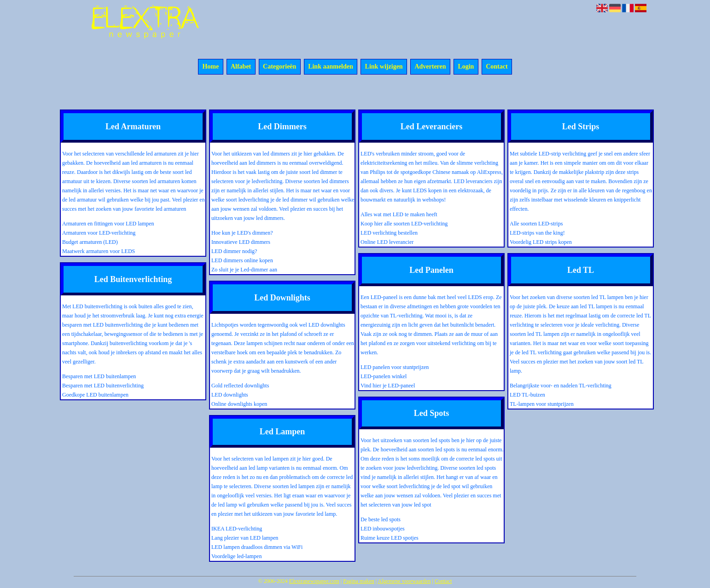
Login (466, 67)
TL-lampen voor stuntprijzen (542, 404)
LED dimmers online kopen (242, 260)
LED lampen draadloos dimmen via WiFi (257, 547)
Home (210, 67)
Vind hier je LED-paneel (388, 386)
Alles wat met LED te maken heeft (399, 214)
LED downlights (230, 395)
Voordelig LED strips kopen (541, 242)
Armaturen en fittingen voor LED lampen (108, 224)
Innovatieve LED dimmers (241, 242)
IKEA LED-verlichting (237, 529)
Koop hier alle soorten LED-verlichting (404, 224)
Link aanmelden (331, 67)
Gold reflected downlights (240, 386)
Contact (497, 67)
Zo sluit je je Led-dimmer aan (244, 270)
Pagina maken (359, 581)
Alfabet (241, 67)
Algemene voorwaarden (404, 581)
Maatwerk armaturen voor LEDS (99, 251)
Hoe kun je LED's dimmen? (242, 233)
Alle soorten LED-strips (536, 224)
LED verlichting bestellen (389, 233)
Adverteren (430, 67)
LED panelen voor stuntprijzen (395, 367)
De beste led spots (381, 519)
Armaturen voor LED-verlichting (99, 233)
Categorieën (279, 67)
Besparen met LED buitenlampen (99, 376)
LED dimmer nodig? (234, 251)
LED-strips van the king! (537, 233)
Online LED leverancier (387, 242)
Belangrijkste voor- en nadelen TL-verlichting (561, 386)
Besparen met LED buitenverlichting (103, 386)
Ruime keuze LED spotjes (390, 538)
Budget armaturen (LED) (90, 242)
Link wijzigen (384, 67)
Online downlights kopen (239, 404)
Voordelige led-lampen (236, 556)
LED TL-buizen (527, 395)
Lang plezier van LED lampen (245, 538)
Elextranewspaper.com (314, 581)
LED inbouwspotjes (383, 529)
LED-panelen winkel (384, 376)
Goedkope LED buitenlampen (95, 395)
